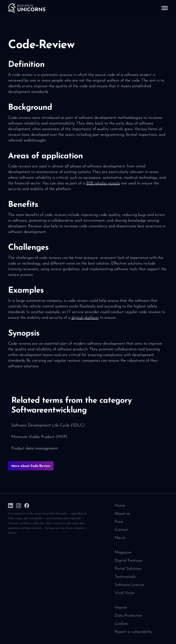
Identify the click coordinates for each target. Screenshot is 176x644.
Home (120, 506)
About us (122, 514)
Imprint (121, 608)
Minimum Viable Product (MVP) (39, 437)
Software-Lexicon (129, 585)
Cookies (121, 624)
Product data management (35, 448)
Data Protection (128, 616)
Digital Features (129, 561)
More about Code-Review (31, 466)
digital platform (85, 318)
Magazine (123, 553)
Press (119, 522)
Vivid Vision (125, 593)
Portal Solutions (128, 569)
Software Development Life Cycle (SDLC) (48, 425)
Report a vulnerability (133, 632)
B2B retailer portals (103, 183)
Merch (120, 538)
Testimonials (125, 577)
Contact (122, 530)
